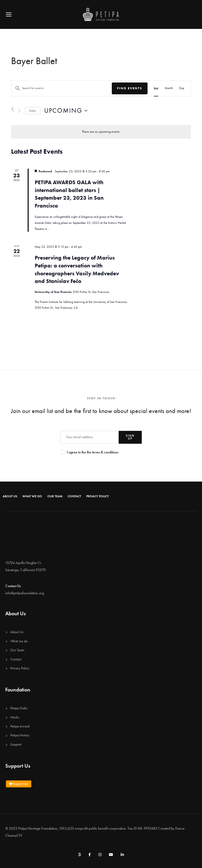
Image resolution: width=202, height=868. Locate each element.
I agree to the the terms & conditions (93, 452)
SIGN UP (130, 437)
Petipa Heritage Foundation (38, 828)
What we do (32, 496)
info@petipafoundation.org (25, 593)
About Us (10, 496)
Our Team (55, 496)
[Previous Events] (12, 109)
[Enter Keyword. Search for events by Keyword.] (62, 88)
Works (15, 717)
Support (16, 744)
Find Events (130, 88)
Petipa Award (20, 726)
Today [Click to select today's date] (32, 111)
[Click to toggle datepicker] (66, 111)
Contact (74, 496)
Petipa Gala (19, 708)
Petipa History (20, 735)
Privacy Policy (98, 496)
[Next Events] (19, 111)
